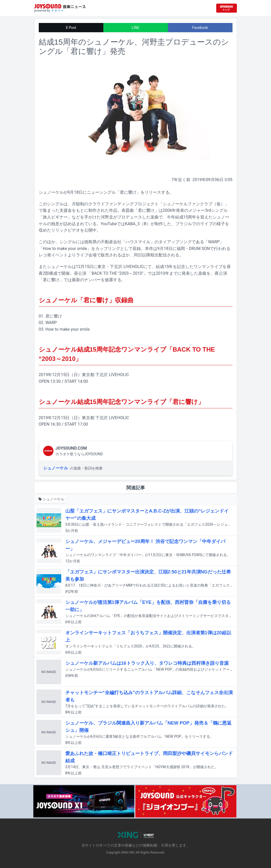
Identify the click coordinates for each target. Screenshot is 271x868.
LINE (135, 28)
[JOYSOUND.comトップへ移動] (227, 8)
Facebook (200, 28)
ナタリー (57, 11)
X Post (71, 28)
